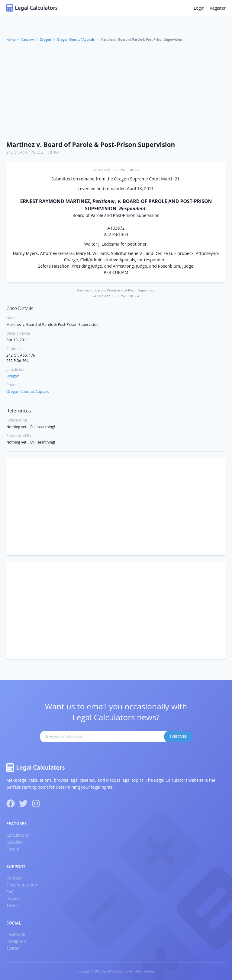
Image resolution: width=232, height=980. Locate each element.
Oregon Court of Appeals (76, 40)
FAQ (10, 892)
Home (11, 40)
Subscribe (178, 737)
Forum (13, 849)
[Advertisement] (116, 91)
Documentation (22, 885)
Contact (14, 878)
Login (199, 8)
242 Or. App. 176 (21, 152)
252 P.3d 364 (48, 152)
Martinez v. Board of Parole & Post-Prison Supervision (91, 145)
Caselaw (28, 40)
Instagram (16, 941)
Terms (13, 905)
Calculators (17, 835)
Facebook (16, 934)
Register (218, 8)
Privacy (13, 898)
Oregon (45, 40)
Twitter (13, 948)
